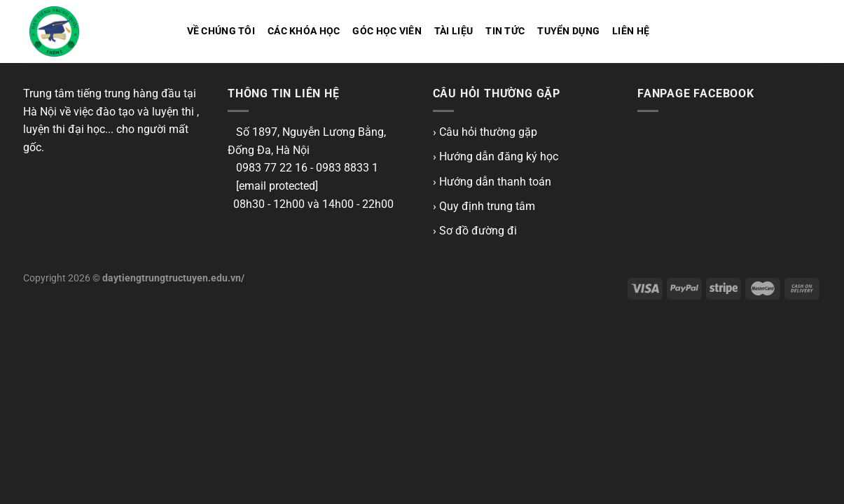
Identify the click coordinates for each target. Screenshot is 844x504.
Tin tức (505, 31)
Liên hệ (631, 31)
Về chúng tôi (221, 31)
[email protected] (277, 186)
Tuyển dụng (568, 31)
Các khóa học (304, 31)
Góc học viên (387, 31)
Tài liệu (454, 31)
